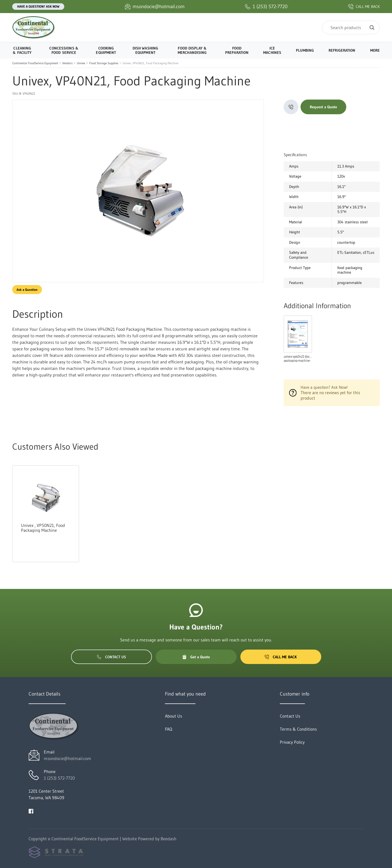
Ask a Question (27, 290)
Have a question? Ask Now (38, 6)
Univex (81, 63)
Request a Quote (323, 107)
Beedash (169, 839)
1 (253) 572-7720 (59, 778)
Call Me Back (281, 657)
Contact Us (111, 657)
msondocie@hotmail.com (68, 758)
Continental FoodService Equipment (35, 63)
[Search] (351, 27)
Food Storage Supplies (104, 63)
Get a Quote (196, 657)
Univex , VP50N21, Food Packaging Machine (43, 528)
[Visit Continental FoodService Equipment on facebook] (31, 811)
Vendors (68, 63)
